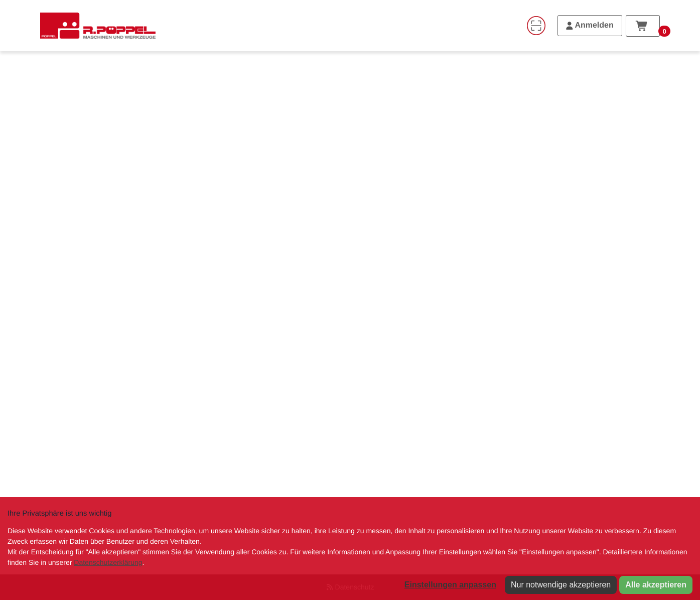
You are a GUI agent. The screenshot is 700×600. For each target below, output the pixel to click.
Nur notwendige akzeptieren (561, 585)
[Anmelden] (590, 26)
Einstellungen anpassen (450, 585)
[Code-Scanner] (536, 26)
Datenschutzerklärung (108, 562)
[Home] (98, 26)
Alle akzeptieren (656, 585)
